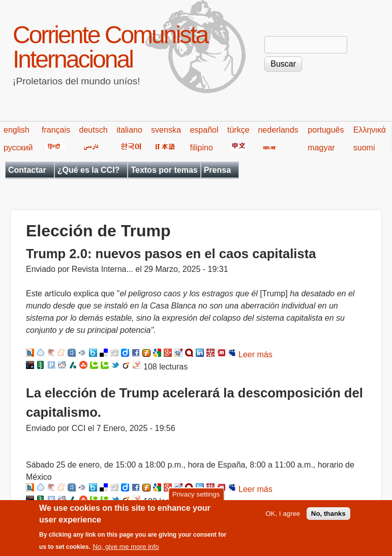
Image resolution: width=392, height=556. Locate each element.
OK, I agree (283, 515)
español (204, 130)
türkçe (238, 130)
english (17, 130)
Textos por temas (164, 170)
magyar (321, 148)
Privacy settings (196, 496)
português (326, 130)
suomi (364, 148)
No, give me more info (126, 549)
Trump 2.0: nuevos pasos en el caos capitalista (171, 254)
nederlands (278, 130)
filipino (201, 148)
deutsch (94, 130)
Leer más (255, 354)
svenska (166, 130)
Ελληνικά (370, 130)
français (56, 130)
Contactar (27, 170)
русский (18, 148)
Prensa (217, 170)
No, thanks (328, 515)
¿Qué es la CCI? (89, 170)
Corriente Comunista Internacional (110, 47)
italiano (129, 130)
